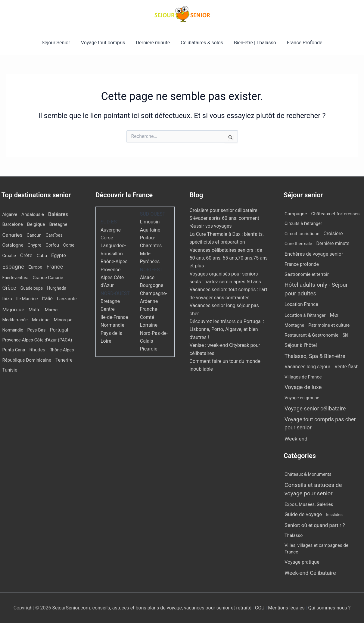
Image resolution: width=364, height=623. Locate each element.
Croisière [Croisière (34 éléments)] (333, 234)
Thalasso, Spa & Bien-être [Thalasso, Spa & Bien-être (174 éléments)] (315, 356)
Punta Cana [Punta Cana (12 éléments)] (14, 350)
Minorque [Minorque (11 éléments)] (63, 320)
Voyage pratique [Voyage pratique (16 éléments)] (302, 562)
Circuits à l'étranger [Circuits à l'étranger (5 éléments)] (303, 223)
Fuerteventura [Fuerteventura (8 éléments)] (16, 278)
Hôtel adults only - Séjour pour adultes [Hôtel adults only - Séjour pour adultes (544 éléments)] (316, 289)
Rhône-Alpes (114, 262)
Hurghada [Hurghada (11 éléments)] (57, 288)
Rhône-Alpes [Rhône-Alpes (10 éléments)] (62, 350)
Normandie (112, 325)
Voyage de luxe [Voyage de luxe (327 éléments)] (303, 387)
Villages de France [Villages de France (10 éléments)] (303, 377)
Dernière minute (154, 43)
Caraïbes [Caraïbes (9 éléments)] (54, 235)
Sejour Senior (59, 43)
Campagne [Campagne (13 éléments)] (296, 214)
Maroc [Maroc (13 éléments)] (51, 310)
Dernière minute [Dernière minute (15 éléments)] (333, 244)
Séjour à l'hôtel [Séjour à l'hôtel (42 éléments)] (301, 345)
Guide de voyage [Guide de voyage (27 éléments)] (303, 514)
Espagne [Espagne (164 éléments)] (13, 267)
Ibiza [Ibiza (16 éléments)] (7, 299)
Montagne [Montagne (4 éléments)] (294, 325)
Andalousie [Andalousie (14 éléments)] (33, 214)
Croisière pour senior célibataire (224, 210)
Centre (108, 309)
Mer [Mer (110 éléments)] (334, 315)
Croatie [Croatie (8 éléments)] (9, 256)
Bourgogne (152, 285)
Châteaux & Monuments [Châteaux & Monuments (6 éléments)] (308, 474)
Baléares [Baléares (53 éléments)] (58, 214)
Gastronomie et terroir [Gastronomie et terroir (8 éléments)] (307, 274)
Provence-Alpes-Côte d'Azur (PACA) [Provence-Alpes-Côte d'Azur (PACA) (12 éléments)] (37, 340)
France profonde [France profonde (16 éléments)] (302, 264)
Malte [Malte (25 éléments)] (35, 310)
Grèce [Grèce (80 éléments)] (9, 288)
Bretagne (110, 301)
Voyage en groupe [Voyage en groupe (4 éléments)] (302, 398)
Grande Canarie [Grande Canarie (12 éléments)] (48, 278)
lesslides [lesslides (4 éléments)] (334, 515)
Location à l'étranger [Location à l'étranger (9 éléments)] (305, 315)
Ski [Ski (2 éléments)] (345, 335)
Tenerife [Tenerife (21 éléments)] (64, 360)
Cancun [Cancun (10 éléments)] (34, 235)
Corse (107, 238)
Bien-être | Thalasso (253, 43)
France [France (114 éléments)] (55, 267)
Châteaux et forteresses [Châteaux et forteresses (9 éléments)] (336, 214)
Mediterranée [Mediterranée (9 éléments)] (15, 320)
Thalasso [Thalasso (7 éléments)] (294, 535)
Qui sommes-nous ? (329, 608)
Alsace (147, 277)
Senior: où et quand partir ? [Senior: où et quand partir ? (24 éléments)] (315, 525)
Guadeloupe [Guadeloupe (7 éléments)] (32, 288)
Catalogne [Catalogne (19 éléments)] (13, 245)
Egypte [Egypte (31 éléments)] (59, 255)
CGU (260, 608)
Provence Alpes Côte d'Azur (112, 278)
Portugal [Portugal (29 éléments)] (59, 330)
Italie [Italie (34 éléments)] (47, 299)
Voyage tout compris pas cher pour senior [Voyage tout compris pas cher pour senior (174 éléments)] (320, 423)
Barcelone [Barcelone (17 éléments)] (13, 224)
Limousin (150, 222)
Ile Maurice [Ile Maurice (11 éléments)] (27, 299)
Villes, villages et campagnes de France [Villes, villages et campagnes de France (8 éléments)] (316, 549)
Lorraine (149, 325)
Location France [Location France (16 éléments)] (301, 304)
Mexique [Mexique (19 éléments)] (41, 320)
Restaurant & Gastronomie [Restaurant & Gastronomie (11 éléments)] (311, 335)
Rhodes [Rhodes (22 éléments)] (37, 350)
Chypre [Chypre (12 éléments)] (35, 245)
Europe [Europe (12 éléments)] (35, 267)
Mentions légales (286, 608)
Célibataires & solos (201, 43)
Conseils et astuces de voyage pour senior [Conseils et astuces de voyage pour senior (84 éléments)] (313, 489)
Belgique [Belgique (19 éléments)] (36, 224)
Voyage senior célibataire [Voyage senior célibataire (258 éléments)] (315, 408)
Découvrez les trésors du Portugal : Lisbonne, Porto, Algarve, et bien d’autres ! (227, 329)
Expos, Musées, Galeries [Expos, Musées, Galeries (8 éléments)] (309, 504)
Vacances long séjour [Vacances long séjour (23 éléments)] (307, 367)
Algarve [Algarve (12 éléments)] (10, 214)
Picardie (149, 349)
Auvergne (111, 230)
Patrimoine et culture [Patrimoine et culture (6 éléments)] (329, 325)
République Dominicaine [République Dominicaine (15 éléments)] (27, 360)
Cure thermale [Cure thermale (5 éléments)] (298, 244)
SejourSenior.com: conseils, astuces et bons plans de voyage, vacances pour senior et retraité (152, 608)
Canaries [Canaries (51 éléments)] (12, 235)
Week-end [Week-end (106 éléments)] (296, 439)
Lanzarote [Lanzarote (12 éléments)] (67, 299)
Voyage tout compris (105, 43)
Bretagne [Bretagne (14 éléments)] (58, 224)
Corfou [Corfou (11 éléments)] (52, 245)
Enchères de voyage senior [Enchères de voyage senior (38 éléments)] (314, 254)
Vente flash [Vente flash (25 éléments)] (347, 367)
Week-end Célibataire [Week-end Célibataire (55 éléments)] (310, 573)
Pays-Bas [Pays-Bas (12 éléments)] (37, 330)
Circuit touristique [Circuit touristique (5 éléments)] (302, 234)
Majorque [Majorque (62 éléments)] (13, 310)
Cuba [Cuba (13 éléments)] (42, 256)
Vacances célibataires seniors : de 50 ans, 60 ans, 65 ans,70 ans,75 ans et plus (229, 258)
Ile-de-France (114, 317)
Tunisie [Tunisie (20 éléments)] (10, 370)
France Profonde (302, 43)
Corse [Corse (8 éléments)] (69, 245)
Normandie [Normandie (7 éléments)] (13, 330)
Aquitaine (150, 230)
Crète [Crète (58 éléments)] (26, 255)
